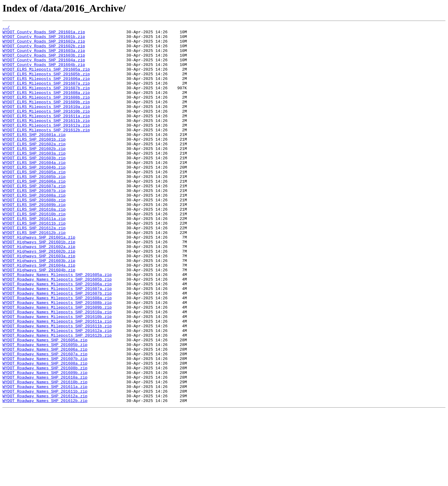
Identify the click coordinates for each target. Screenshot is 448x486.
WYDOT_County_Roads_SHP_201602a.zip (44, 45)
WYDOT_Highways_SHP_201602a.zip (39, 291)
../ (6, 28)
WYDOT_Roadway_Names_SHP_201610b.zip (45, 454)
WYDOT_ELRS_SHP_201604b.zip (34, 196)
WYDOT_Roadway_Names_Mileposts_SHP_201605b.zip (57, 330)
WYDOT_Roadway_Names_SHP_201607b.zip (45, 426)
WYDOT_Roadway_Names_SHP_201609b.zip (45, 442)
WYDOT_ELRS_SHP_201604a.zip (34, 190)
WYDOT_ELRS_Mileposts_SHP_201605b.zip (46, 84)
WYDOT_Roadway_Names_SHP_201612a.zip (45, 470)
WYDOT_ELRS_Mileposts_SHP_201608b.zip (46, 112)
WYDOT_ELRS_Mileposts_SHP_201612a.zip (46, 146)
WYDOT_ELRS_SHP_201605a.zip (34, 202)
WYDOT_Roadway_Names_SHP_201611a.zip (45, 459)
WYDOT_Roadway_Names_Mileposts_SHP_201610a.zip (57, 370)
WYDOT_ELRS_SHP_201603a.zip (34, 179)
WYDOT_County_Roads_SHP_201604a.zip (44, 67)
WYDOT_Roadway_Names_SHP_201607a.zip (45, 420)
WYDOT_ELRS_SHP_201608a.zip (34, 230)
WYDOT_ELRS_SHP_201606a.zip (34, 213)
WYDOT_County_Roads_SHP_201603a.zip (44, 56)
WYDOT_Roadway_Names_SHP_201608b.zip (45, 437)
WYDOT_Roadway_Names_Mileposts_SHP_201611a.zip (57, 381)
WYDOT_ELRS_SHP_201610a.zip (34, 246)
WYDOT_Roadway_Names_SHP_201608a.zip (45, 431)
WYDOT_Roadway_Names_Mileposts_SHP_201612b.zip (57, 398)
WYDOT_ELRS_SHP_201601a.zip (34, 157)
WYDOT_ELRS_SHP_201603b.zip (34, 185)
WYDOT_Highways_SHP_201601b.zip (39, 286)
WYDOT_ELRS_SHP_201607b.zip (34, 224)
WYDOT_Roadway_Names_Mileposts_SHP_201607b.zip (57, 347)
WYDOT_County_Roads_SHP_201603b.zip (44, 62)
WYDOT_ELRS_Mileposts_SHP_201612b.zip (46, 151)
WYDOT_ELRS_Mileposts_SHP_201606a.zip (46, 90)
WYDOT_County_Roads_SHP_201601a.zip (44, 34)
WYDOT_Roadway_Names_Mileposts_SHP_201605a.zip (57, 325)
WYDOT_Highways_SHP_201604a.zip (39, 314)
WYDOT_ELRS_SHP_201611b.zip (34, 263)
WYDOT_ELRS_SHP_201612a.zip (34, 269)
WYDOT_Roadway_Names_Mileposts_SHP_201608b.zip (57, 358)
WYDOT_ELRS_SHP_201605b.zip (34, 207)
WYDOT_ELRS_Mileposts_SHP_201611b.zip (46, 140)
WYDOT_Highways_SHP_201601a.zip (39, 280)
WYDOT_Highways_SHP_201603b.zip (39, 308)
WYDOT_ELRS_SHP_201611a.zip (34, 258)
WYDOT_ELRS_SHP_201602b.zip (34, 174)
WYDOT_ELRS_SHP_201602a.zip (34, 168)
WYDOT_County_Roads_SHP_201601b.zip (44, 39)
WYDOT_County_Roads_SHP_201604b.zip (44, 73)
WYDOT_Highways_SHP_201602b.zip (39, 297)
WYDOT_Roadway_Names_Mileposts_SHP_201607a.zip (57, 342)
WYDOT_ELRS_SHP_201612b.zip (34, 274)
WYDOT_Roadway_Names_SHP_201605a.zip (45, 403)
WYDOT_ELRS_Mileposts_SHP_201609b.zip (46, 118)
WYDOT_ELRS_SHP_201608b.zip (34, 235)
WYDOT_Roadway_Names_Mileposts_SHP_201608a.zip (57, 353)
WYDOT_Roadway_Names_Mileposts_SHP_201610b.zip (57, 375)
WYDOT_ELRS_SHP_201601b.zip (34, 162)
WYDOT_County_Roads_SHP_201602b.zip (44, 50)
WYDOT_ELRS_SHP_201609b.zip (34, 241)
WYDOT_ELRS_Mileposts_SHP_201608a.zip (46, 106)
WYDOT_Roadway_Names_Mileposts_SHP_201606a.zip (57, 336)
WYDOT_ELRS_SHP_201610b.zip (34, 252)
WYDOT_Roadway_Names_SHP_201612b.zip (45, 476)
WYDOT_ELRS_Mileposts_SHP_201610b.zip (46, 129)
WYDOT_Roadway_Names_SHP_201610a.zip (45, 448)
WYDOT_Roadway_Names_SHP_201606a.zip (45, 414)
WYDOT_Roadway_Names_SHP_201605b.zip (45, 409)
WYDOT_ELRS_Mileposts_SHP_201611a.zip (46, 134)
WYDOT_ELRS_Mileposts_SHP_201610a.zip (46, 123)
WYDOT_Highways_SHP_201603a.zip (39, 302)
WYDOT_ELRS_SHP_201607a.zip (34, 218)
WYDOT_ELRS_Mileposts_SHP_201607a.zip (46, 95)
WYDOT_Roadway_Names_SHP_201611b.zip (45, 465)
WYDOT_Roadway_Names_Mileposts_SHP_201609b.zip (57, 364)
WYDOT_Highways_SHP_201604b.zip (39, 319)
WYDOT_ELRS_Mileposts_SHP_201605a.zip (46, 78)
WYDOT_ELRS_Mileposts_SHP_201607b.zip (46, 101)
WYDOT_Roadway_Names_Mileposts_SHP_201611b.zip (57, 386)
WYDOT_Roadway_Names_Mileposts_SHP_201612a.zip (57, 392)
